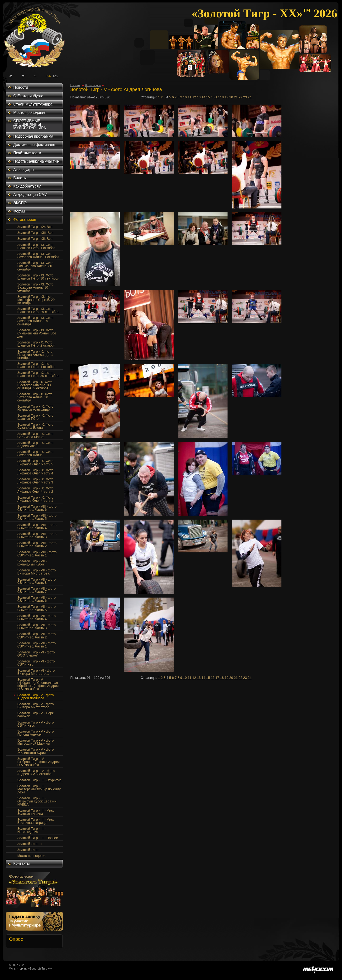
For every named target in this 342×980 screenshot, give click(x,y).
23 (245, 97)
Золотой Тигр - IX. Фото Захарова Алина (35, 453)
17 (217, 97)
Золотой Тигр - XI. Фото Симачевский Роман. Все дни (37, 333)
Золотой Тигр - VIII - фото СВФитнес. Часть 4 (37, 526)
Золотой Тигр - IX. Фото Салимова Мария (35, 435)
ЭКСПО (20, 203)
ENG (55, 76)
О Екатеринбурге (28, 96)
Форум (19, 211)
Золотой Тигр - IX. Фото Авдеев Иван (35, 444)
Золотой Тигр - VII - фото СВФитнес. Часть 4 (36, 617)
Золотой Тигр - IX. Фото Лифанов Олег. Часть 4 (35, 472)
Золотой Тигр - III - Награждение (31, 830)
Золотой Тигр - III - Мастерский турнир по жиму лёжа (39, 789)
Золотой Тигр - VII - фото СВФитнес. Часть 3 (36, 626)
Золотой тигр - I (29, 850)
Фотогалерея (25, 220)
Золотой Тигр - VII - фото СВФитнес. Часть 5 (36, 608)
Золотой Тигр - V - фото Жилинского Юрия (36, 751)
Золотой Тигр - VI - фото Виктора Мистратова (36, 672)
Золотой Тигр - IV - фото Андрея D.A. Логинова (36, 772)
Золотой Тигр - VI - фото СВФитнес (36, 663)
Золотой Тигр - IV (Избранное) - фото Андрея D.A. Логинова (38, 762)
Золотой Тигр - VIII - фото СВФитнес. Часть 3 (37, 535)
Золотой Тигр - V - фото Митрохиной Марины (36, 742)
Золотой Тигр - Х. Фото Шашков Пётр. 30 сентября (38, 374)
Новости (21, 87)
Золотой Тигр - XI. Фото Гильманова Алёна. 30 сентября (35, 266)
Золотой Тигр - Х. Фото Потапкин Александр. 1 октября (35, 355)
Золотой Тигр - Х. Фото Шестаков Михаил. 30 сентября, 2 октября (35, 385)
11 (190, 97)
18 (222, 97)
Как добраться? (27, 186)
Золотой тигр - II (30, 844)
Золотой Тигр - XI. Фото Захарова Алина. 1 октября (38, 255)
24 (250, 97)
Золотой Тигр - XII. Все (35, 239)
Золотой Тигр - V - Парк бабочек (35, 715)
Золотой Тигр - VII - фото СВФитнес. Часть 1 (36, 645)
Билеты (20, 178)
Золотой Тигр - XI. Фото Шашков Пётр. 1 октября (36, 246)
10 (185, 97)
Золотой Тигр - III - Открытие (39, 780)
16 (213, 97)
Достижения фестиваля (34, 145)
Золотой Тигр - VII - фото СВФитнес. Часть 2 (36, 635)
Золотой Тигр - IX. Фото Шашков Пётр (35, 417)
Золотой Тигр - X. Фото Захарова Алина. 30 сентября (35, 397)
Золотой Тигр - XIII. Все (35, 233)
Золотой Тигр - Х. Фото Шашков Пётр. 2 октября (36, 344)
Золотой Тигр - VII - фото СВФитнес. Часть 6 (36, 599)
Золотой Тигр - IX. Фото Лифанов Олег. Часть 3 (35, 481)
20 (231, 97)
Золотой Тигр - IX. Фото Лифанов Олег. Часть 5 (35, 462)
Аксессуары (24, 170)
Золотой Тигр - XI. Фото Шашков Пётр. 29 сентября (38, 310)
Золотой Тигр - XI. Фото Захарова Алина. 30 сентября (35, 287)
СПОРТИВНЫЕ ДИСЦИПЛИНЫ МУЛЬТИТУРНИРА (30, 124)
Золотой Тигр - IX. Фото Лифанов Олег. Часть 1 (35, 499)
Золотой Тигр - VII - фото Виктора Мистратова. (36, 572)
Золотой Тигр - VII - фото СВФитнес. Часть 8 (36, 581)
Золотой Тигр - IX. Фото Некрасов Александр (35, 408)
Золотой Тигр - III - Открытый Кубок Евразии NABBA (37, 801)
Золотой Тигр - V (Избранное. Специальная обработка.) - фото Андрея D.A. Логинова (38, 684)
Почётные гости (27, 153)
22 (240, 97)
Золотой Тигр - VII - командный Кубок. (32, 563)
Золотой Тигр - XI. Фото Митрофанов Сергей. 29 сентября (36, 300)
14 (204, 97)
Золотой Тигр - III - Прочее (38, 838)
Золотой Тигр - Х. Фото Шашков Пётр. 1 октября (36, 365)
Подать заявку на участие (36, 161)
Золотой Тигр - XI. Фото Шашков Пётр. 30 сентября (38, 277)
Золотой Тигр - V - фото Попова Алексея (36, 733)
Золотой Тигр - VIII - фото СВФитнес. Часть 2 (37, 544)
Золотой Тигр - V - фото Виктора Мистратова (36, 706)
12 (194, 97)
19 (227, 97)
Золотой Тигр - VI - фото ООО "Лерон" (36, 654)
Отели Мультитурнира (33, 104)
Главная (75, 85)
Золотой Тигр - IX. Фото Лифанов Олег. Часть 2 (35, 490)
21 (236, 97)
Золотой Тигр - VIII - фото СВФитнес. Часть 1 (37, 554)
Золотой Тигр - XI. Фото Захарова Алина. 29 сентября (35, 321)
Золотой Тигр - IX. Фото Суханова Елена (35, 426)
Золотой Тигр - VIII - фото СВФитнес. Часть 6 (37, 508)
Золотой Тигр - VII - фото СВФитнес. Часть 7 (36, 590)
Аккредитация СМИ (30, 195)
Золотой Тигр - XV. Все (35, 227)
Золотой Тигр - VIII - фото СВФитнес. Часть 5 (37, 517)
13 (199, 97)
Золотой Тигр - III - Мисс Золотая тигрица (36, 812)
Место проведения (30, 113)
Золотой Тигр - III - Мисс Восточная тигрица (36, 821)
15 (208, 97)
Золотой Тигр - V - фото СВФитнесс (36, 724)
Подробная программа (33, 136)
